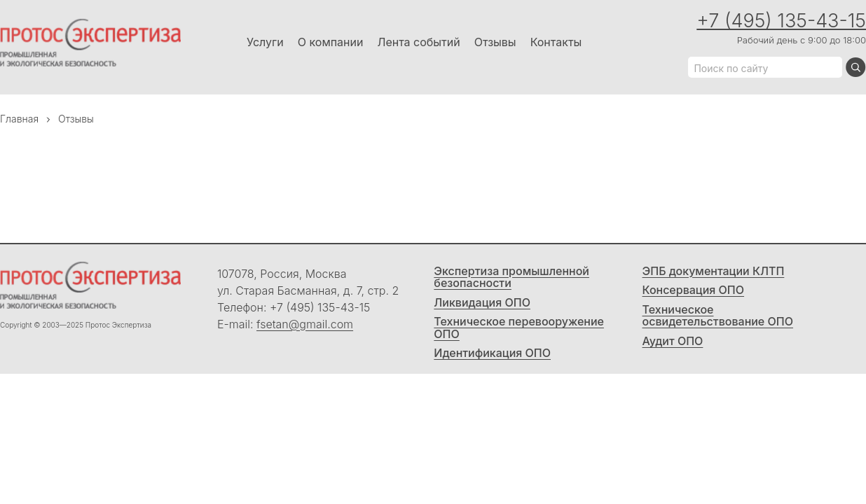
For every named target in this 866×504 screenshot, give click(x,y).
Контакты (556, 42)
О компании (331, 42)
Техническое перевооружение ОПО (519, 328)
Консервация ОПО (694, 290)
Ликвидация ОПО (482, 303)
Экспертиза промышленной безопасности (511, 278)
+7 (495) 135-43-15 (781, 21)
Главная (19, 119)
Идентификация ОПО (492, 353)
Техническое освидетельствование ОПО (718, 316)
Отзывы (495, 42)
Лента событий (418, 42)
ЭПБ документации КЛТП (714, 272)
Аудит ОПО (673, 342)
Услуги (265, 42)
